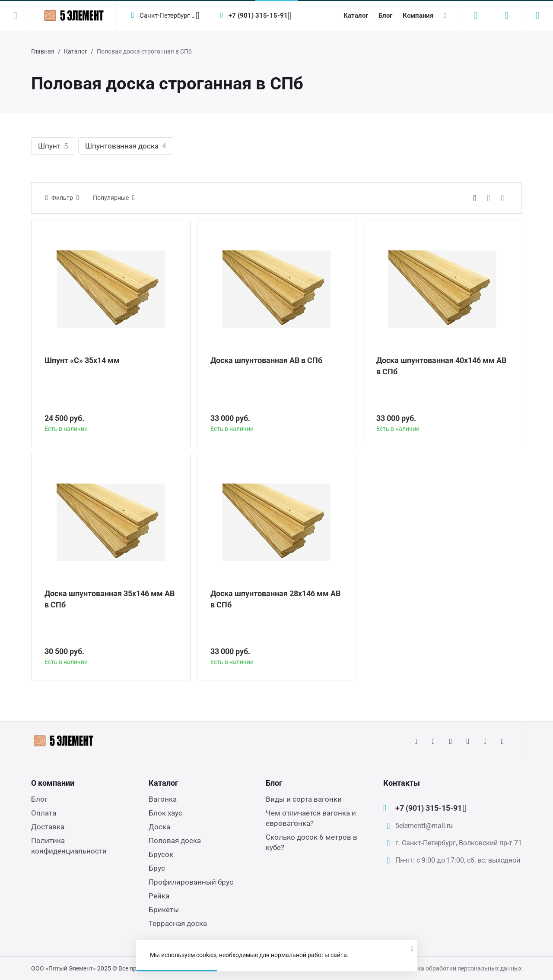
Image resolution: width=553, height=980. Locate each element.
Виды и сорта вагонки (304, 799)
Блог (385, 16)
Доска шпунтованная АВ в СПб (266, 360)
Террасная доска (178, 923)
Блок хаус (165, 813)
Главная (43, 51)
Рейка (159, 896)
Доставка (48, 827)
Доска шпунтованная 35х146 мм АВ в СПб (110, 599)
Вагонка (163, 799)
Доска (159, 827)
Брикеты (164, 910)
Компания (418, 16)
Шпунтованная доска (126, 146)
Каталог (356, 16)
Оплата (44, 813)
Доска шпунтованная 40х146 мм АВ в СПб (441, 366)
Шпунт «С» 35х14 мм (82, 360)
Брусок (161, 854)
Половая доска (175, 841)
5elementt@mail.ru (424, 826)
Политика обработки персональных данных (459, 968)
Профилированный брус (191, 882)
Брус (157, 868)
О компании (53, 783)
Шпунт (53, 146)
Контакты (402, 783)
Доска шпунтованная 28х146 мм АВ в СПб (275, 599)
